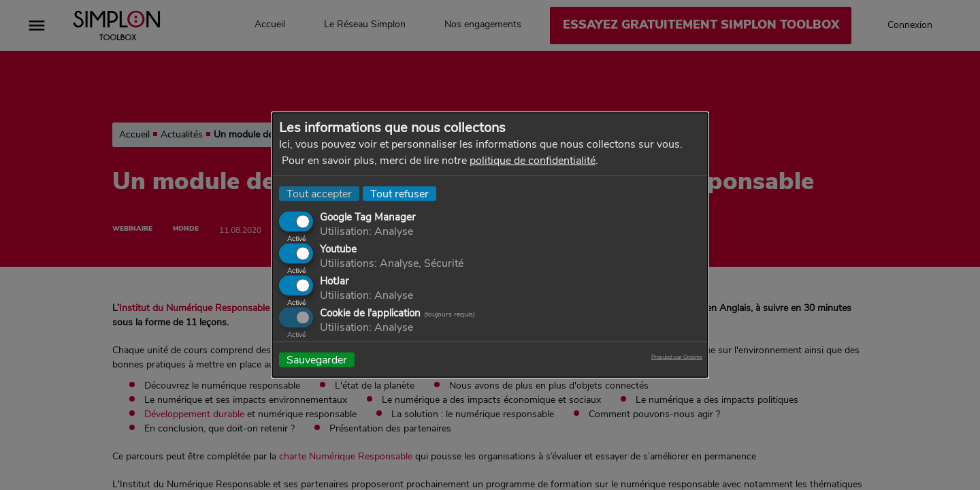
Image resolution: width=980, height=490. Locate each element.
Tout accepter (319, 194)
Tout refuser (399, 194)
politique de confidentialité (533, 161)
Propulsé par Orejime (677, 357)
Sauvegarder (317, 360)
